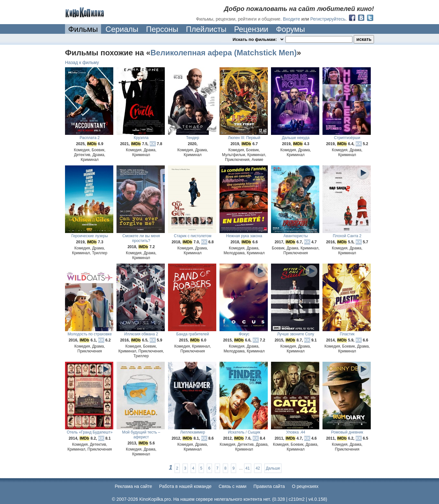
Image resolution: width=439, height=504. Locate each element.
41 (248, 468)
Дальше (273, 468)
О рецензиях (305, 486)
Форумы (290, 29)
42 (258, 468)
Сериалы (122, 29)
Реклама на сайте (134, 486)
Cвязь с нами (232, 486)
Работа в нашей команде (186, 486)
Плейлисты (206, 29)
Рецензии (251, 29)
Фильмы (83, 29)
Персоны (162, 29)
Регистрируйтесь (328, 19)
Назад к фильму (82, 62)
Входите (292, 19)
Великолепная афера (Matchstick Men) (223, 53)
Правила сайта (269, 486)
